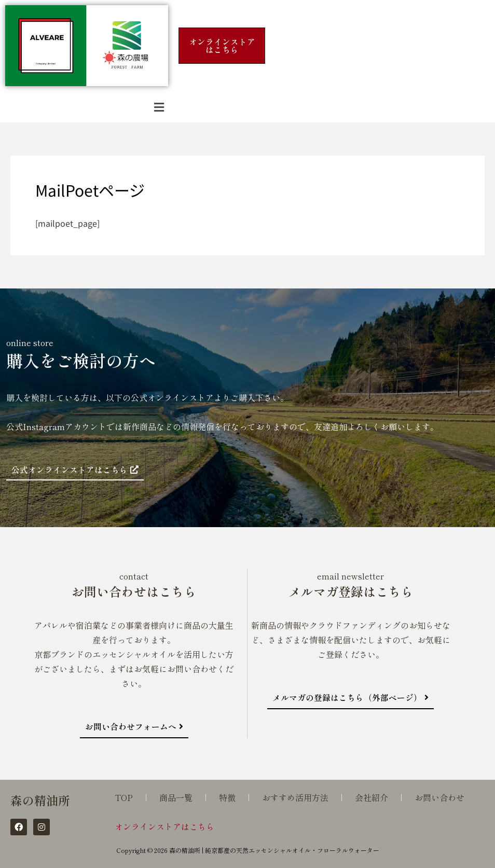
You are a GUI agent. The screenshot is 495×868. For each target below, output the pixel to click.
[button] (159, 107)
